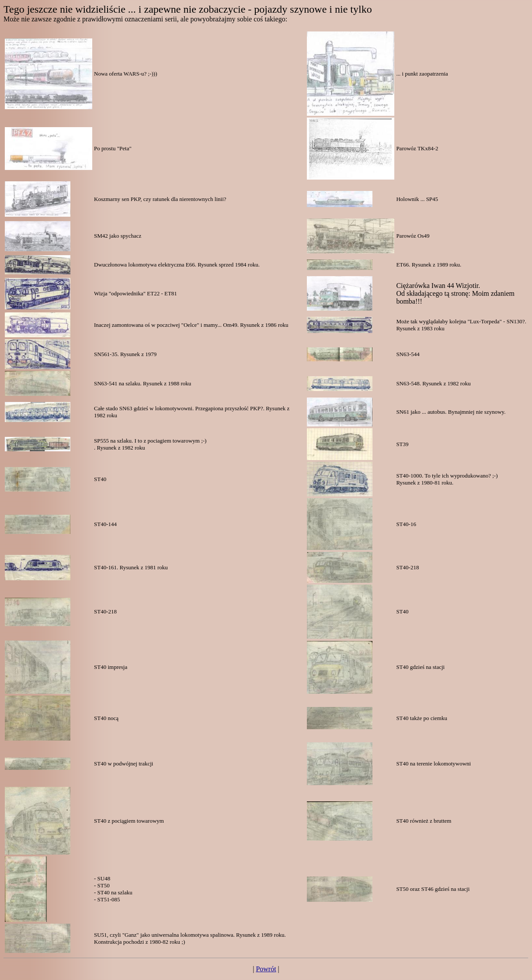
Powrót (266, 969)
